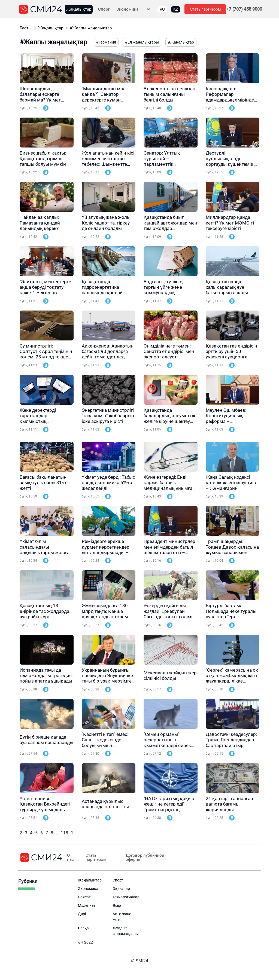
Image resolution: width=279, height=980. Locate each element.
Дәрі (82, 914)
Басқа (83, 928)
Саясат (84, 897)
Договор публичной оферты (143, 858)
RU (162, 9)
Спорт (104, 9)
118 (64, 833)
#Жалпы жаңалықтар (91, 28)
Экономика (127, 9)
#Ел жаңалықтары (142, 42)
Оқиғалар (121, 889)
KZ (176, 9)
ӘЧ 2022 (85, 942)
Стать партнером (205, 9)
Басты (26, 28)
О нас (70, 858)
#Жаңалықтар (181, 42)
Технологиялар (126, 897)
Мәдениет (87, 905)
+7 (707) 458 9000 (244, 9)
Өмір (117, 905)
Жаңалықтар (79, 9)
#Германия (106, 42)
